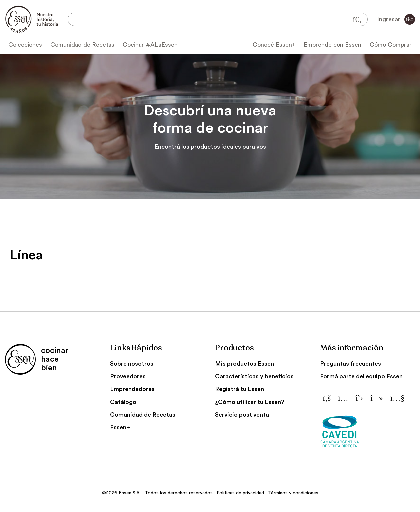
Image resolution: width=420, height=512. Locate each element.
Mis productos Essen (244, 364)
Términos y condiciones (293, 493)
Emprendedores (132, 389)
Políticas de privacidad (240, 493)
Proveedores (128, 376)
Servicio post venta (242, 415)
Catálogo (123, 402)
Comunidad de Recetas (82, 45)
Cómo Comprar (391, 45)
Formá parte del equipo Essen (361, 376)
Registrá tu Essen (239, 389)
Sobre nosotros (132, 364)
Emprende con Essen (332, 45)
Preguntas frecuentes (350, 364)
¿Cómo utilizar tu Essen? (250, 402)
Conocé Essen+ (274, 45)
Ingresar (396, 19)
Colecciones (25, 45)
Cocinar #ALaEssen (150, 45)
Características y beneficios (254, 376)
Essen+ (120, 427)
